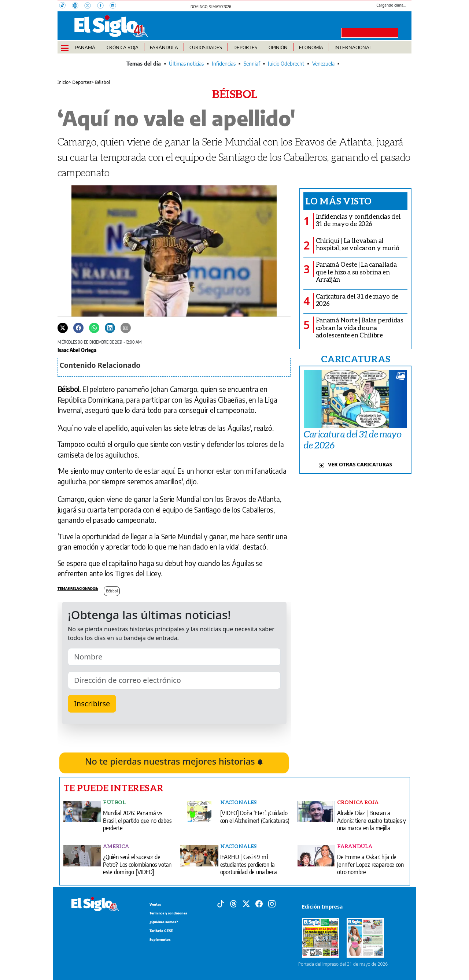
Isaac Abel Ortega (77, 350)
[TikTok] (66, 6)
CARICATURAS (355, 359)
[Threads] (78, 6)
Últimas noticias (186, 64)
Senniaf (252, 64)
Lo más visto (338, 201)
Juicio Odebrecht (286, 64)
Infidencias (224, 64)
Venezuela (323, 64)
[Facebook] (103, 6)
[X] (91, 6)
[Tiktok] (221, 903)
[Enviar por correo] (126, 328)
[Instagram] (115, 6)
